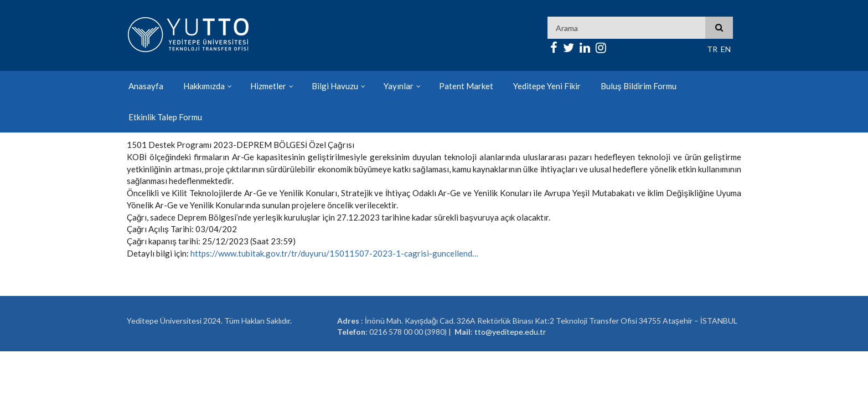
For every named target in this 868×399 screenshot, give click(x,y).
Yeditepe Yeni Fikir (547, 86)
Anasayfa (146, 86)
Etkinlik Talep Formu (165, 117)
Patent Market (466, 86)
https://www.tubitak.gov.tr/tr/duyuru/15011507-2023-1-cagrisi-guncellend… (334, 253)
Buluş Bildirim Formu (639, 86)
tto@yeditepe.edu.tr (510, 332)
